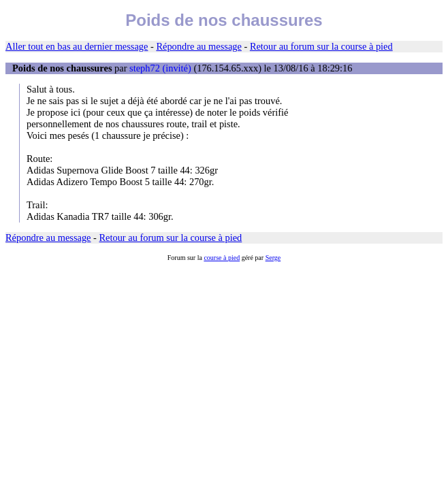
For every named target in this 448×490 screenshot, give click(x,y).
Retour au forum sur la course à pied (321, 46)
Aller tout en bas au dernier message (77, 46)
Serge (273, 258)
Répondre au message (198, 46)
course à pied (222, 258)
